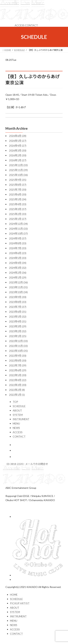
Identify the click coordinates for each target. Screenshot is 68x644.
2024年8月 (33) (18, 243)
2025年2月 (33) (18, 214)
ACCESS (20, 25)
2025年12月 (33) (18, 165)
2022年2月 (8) (17, 390)
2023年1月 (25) (18, 336)
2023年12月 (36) (18, 282)
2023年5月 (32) (18, 316)
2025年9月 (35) (18, 180)
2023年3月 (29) (18, 326)
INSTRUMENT (21, 419)
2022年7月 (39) (18, 365)
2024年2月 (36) (18, 273)
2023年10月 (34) (18, 292)
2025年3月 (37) (18, 209)
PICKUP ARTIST (20, 603)
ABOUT (17, 410)
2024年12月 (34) (18, 224)
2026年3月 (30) (18, 150)
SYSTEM (18, 415)
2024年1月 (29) (18, 277)
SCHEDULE (19, 406)
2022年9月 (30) (18, 356)
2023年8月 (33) (18, 302)
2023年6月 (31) (18, 312)
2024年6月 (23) (18, 253)
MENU (16, 423)
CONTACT (31, 25)
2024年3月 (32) (18, 268)
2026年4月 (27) (18, 146)
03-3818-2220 (15, 464)
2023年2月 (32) (18, 331)
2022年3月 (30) (18, 385)
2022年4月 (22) (18, 380)
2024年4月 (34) (18, 263)
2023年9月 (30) (18, 297)
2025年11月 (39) (18, 170)
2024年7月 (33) (18, 248)
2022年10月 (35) (18, 351)
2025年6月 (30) (18, 194)
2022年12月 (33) (18, 341)
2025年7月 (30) (18, 189)
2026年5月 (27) (18, 141)
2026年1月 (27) (18, 160)
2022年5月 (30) (18, 375)
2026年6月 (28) (18, 136)
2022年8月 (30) (18, 360)
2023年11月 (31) (18, 287)
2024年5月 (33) (18, 258)
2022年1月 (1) (17, 395)
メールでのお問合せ (36, 464)
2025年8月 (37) (18, 185)
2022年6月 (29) (18, 370)
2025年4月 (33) (18, 204)
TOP (15, 402)
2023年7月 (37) (18, 307)
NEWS (16, 428)
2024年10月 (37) (18, 233)
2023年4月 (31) (18, 321)
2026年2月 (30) (18, 155)
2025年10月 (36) (18, 175)
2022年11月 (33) (18, 346)
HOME (14, 595)
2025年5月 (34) (18, 199)
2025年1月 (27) (18, 219)
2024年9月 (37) (18, 238)
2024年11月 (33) (18, 229)
